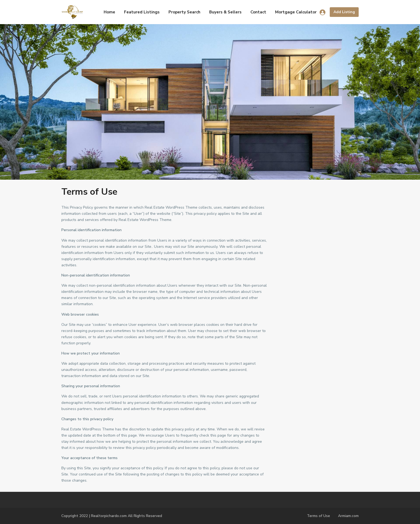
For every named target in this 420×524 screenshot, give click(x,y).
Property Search (184, 12)
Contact (258, 12)
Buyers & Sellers (225, 12)
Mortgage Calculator (296, 12)
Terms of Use (318, 516)
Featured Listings (142, 12)
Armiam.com (348, 516)
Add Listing (344, 12)
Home (109, 12)
